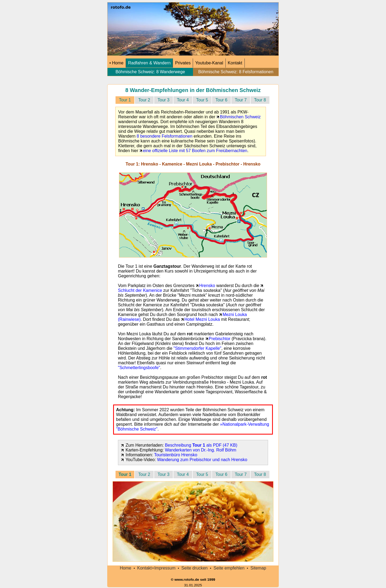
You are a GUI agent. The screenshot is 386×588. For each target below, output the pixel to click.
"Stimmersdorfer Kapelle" (197, 348)
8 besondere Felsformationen (165, 136)
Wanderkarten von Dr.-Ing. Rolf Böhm (201, 450)
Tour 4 (183, 100)
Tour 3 (164, 100)
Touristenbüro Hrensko (176, 455)
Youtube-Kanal (209, 63)
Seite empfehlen (229, 568)
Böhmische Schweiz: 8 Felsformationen (236, 72)
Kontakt (235, 63)
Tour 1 (125, 100)
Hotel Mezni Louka (202, 319)
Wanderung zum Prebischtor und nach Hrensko (202, 460)
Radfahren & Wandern (149, 63)
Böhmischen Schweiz (240, 117)
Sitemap (258, 568)
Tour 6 (221, 100)
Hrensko (207, 286)
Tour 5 (202, 100)
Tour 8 (260, 100)
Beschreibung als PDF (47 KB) (201, 445)
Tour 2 (144, 100)
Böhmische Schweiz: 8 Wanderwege (150, 72)
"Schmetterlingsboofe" (139, 368)
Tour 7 (241, 100)
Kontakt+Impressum (156, 568)
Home (126, 568)
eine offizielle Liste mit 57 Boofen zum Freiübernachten (195, 151)
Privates (183, 63)
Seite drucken (195, 568)
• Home (116, 63)
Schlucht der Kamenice (140, 290)
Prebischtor (220, 339)
